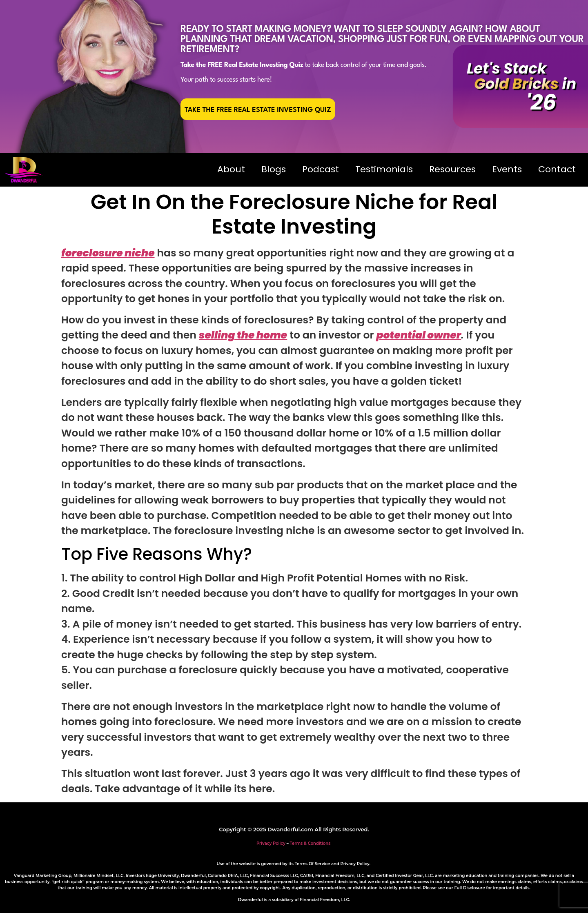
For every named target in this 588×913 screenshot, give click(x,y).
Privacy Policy (271, 843)
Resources (452, 169)
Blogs (274, 169)
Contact (557, 169)
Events (507, 169)
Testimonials (384, 169)
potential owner (419, 335)
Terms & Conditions (310, 843)
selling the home (243, 335)
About (231, 169)
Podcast (321, 169)
